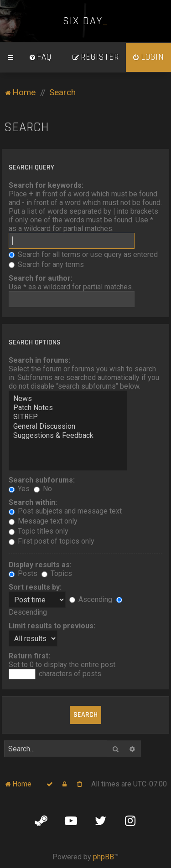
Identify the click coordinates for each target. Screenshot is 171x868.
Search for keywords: (46, 185)
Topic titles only (39, 531)
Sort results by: (35, 587)
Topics (57, 573)
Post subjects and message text (65, 511)
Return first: (29, 656)
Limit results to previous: (52, 626)
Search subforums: (42, 480)
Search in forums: (39, 360)
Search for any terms (46, 265)
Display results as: (40, 565)
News (68, 399)
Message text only (43, 521)
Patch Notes (68, 408)
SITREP (68, 417)
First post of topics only (52, 541)
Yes (19, 489)
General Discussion (68, 426)
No (43, 489)
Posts (23, 573)
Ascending (91, 599)
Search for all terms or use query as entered (83, 254)
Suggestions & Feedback (68, 436)
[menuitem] (40, 57)
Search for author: (41, 278)
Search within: (33, 502)
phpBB (104, 857)
